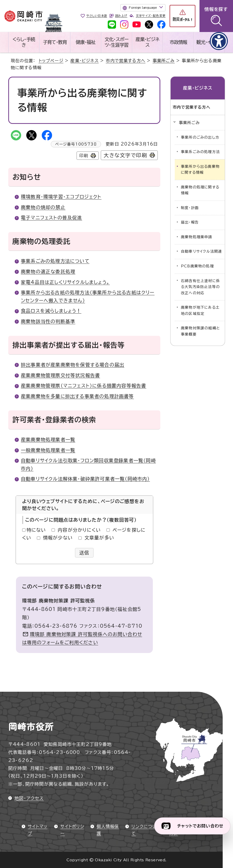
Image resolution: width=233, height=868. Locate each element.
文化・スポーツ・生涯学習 (117, 42)
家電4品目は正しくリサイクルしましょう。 (65, 282)
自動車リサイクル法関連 (201, 251)
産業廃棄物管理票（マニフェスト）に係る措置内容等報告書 (84, 386)
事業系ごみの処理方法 (200, 152)
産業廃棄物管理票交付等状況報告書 (60, 375)
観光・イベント (209, 42)
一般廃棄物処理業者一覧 (48, 450)
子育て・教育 (55, 42)
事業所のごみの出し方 (200, 137)
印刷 (84, 156)
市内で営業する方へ (126, 61)
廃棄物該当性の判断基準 (48, 321)
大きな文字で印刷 (125, 155)
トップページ (51, 61)
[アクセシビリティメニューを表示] (219, 41)
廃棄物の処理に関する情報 (200, 190)
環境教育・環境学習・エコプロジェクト (61, 197)
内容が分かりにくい (79, 530)
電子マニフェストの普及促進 (52, 218)
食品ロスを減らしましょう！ (51, 311)
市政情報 (178, 42)
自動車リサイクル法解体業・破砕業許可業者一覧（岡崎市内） (85, 479)
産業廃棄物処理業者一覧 (48, 440)
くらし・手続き (24, 42)
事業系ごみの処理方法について (55, 261)
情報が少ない (58, 538)
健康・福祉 (86, 42)
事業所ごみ (164, 61)
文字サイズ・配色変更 (151, 16)
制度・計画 (190, 208)
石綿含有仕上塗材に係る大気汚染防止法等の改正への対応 (200, 287)
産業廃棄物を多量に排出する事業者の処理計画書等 (77, 396)
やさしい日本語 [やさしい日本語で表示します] (97, 16)
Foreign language (143, 7)
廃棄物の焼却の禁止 (43, 207)
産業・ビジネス (147, 42)
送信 (84, 553)
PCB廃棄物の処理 (197, 266)
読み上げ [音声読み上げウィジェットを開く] (121, 16)
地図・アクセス (29, 798)
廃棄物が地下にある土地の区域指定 (200, 310)
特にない (36, 530)
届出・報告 (190, 222)
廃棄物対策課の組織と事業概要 (200, 331)
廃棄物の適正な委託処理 (48, 272)
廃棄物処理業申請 (197, 237)
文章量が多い (99, 538)
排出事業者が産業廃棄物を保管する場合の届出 (73, 365)
